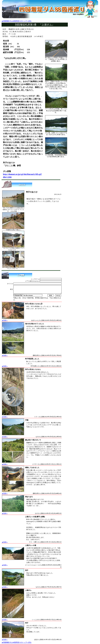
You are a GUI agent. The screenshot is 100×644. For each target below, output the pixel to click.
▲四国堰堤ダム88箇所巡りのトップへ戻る (17, 21)
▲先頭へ (5, 320)
